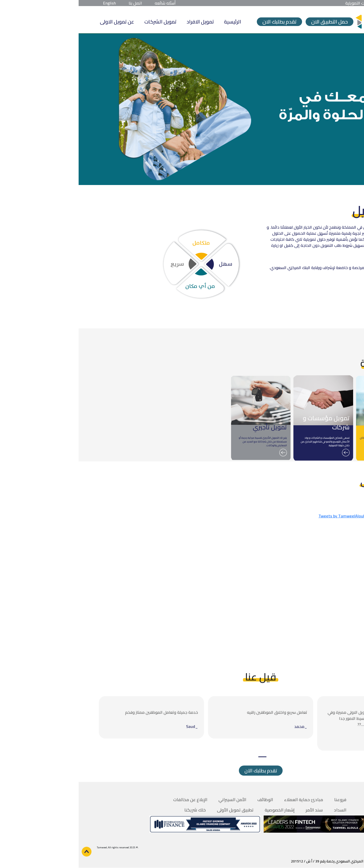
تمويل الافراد (122, 22)
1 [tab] (184, 757)
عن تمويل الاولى (38, 22)
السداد (261, 810)
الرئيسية (154, 22)
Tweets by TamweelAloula (264, 516)
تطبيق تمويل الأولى (157, 810)
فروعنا (262, 800)
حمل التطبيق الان (251, 22)
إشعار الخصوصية (201, 810)
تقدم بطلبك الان (201, 22)
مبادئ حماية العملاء (225, 800)
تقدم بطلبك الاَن (182, 771)
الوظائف (187, 800)
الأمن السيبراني (154, 800)
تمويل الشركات (82, 22)
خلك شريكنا (116, 810)
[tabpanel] (291, 723)
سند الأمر (236, 810)
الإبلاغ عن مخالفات (112, 800)
